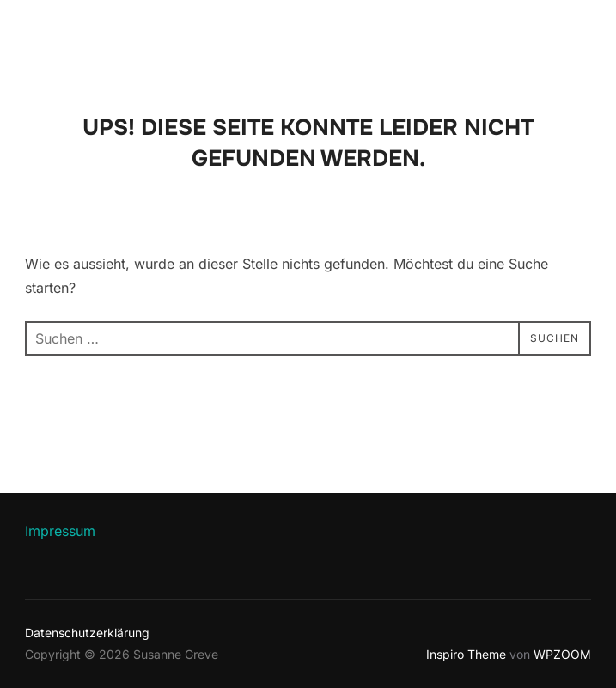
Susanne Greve (125, 35)
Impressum (60, 531)
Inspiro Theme (466, 654)
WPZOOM (562, 654)
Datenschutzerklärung (87, 633)
